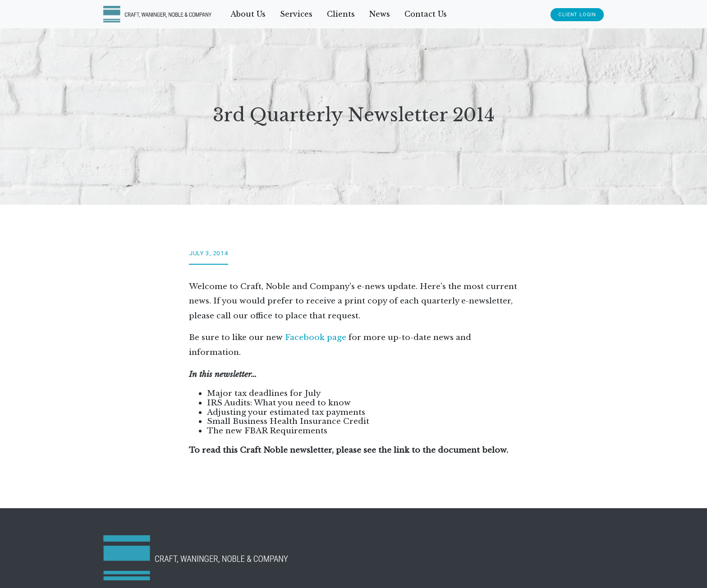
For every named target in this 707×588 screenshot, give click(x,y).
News (380, 14)
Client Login (577, 15)
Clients (341, 14)
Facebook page (316, 337)
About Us (248, 14)
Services (296, 14)
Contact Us (426, 14)
